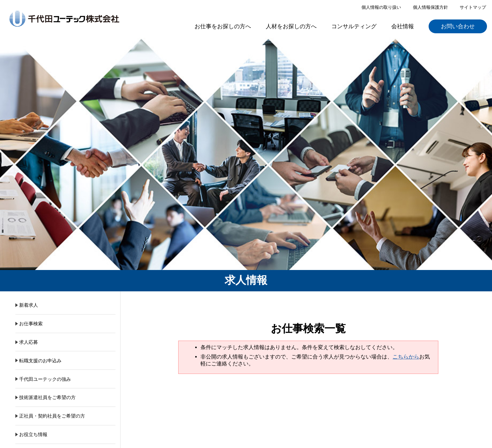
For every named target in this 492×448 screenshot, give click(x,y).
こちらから (406, 357)
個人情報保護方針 (430, 7)
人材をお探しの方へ (291, 26)
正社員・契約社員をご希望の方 (52, 416)
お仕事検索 (31, 324)
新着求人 (29, 305)
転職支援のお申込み (40, 361)
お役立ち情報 (33, 434)
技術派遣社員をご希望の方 (47, 397)
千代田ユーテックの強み (45, 379)
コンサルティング (354, 26)
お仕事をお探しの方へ (223, 26)
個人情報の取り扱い (381, 7)
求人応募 (29, 342)
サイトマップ (473, 7)
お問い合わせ (458, 26)
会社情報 (403, 26)
